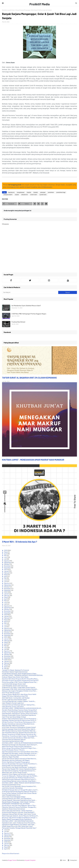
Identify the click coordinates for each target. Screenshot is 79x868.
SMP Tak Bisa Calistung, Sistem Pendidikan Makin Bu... (19, 731)
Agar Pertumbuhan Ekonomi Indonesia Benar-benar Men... (20, 752)
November (8, 566)
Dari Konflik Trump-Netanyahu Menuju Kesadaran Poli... (19, 786)
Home (63, 860)
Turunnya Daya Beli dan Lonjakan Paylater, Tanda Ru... (19, 701)
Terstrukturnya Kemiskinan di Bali (13, 741)
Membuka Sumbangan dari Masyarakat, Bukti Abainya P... (20, 745)
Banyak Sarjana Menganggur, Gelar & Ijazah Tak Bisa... (19, 802)
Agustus (7, 561)
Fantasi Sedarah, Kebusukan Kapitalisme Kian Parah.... (19, 800)
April (6, 554)
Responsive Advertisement (11, 853)
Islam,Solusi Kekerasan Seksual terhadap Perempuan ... (19, 755)
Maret (6, 552)
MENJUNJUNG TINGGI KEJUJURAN (13, 726)
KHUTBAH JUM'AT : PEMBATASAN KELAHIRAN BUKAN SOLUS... (22, 708)
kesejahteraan (21, 192)
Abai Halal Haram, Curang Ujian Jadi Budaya (16, 698)
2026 (6, 842)
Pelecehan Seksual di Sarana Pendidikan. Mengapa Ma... (19, 807)
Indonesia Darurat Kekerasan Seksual (14, 739)
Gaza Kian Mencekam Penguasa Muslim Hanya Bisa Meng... (20, 679)
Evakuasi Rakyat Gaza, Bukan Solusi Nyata (15, 677)
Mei (5, 556)
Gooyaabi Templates (30, 860)
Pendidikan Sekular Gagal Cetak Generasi (15, 672)
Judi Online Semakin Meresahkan (12, 788)
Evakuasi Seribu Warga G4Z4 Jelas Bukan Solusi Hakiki (19, 694)
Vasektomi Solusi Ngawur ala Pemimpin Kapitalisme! (19, 774)
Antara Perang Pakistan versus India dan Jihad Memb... (19, 781)
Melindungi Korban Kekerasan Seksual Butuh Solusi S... (19, 779)
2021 (6, 569)
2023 (6, 615)
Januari (7, 571)
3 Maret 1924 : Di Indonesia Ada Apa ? (20, 542)
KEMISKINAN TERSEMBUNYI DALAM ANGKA (16, 804)
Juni (6, 557)
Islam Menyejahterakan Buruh (11, 795)
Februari (7, 573)
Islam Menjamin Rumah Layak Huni (13, 703)
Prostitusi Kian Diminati (18, 322)
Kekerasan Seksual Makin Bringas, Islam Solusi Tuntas (19, 814)
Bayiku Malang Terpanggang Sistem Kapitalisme (17, 819)
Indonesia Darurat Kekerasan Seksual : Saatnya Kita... (19, 705)
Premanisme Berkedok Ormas (11, 785)
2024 (6, 637)
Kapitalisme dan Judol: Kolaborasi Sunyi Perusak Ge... (19, 823)
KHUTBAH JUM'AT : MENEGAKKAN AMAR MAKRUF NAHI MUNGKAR (33, 460)
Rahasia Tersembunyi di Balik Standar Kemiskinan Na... (19, 734)
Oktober (7, 564)
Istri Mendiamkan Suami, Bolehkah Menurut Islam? (26, 306)
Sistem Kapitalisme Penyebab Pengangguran (16, 762)
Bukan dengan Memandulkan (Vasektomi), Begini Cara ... (20, 748)
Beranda (4, 10)
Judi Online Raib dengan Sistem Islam (14, 684)
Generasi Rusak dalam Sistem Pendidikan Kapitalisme (19, 715)
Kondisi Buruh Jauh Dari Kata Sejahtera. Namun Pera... (19, 805)
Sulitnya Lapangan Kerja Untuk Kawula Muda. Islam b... (19, 729)
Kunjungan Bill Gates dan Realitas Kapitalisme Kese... (19, 778)
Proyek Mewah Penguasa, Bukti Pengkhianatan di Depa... (20, 674)
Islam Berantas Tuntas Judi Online (13, 706)
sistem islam (34, 195)
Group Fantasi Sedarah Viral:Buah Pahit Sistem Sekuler (19, 793)
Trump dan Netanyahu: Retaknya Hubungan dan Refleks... (20, 776)
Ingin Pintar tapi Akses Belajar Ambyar (14, 717)
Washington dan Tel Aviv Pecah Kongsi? (14, 772)
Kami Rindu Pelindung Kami (11, 693)
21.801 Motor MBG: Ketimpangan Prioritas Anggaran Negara (29, 314)
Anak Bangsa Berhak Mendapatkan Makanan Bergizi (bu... (20, 791)
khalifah (29, 192)
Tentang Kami (72, 860)
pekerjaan (43, 192)
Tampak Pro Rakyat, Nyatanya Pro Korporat (15, 670)
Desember (7, 568)
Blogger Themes (12, 860)
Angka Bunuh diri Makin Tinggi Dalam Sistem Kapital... (19, 687)
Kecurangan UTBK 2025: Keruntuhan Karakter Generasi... (20, 689)
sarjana (17, 195)
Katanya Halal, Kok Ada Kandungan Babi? (15, 765)
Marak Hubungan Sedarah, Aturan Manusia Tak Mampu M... (20, 816)
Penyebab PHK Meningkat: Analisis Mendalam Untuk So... (20, 753)
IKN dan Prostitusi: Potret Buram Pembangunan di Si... (19, 722)
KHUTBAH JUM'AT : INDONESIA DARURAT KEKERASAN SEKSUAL (22, 675)
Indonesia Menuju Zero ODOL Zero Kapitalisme (17, 798)
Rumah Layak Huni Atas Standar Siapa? (14, 700)
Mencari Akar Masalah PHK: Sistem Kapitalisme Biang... (19, 769)
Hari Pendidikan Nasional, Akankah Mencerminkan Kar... (20, 733)
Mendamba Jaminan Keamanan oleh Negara (16, 760)
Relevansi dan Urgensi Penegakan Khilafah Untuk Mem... (20, 691)
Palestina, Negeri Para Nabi (10, 757)
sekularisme (24, 195)
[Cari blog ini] (30, 292)
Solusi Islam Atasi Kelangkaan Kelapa (14, 797)
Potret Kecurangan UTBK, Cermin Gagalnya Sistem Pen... (20, 682)
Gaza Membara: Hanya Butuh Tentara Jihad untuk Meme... (20, 713)
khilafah (36, 192)
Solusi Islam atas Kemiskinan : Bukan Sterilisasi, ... (18, 811)
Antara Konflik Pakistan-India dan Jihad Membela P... (19, 812)
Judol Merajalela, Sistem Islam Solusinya (15, 686)
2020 (6, 550)
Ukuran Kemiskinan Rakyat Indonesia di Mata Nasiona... (20, 759)
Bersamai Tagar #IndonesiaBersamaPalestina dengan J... (20, 818)
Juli (5, 559)
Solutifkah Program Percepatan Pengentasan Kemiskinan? (20, 680)
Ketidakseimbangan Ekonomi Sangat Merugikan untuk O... (20, 790)
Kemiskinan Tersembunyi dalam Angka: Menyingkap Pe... (20, 736)
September (8, 562)
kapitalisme (11, 192)
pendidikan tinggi (61, 192)
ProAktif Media (40, 4)
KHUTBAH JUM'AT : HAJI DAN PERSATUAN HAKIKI (18, 821)
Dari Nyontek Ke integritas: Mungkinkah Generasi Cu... (19, 771)
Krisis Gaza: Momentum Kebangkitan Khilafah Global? (19, 727)
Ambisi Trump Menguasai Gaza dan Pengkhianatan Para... (20, 712)
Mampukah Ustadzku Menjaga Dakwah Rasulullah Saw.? (19, 828)
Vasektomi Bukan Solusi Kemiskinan (14, 809)
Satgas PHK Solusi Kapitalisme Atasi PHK (15, 696)
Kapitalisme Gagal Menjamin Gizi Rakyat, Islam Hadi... (19, 824)
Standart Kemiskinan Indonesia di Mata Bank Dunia (18, 724)
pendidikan (51, 192)
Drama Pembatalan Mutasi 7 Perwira (13, 750)
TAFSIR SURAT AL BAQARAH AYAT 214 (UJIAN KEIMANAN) (29, 378)
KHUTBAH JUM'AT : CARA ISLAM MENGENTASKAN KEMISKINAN (22, 743)
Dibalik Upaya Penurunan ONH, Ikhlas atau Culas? (17, 826)
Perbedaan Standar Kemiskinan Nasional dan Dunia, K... (20, 720)
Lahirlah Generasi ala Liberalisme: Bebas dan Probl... (19, 738)
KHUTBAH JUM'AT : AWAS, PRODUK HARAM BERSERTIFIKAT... (22, 783)
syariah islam (11, 10)
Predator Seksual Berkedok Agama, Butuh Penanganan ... (20, 719)
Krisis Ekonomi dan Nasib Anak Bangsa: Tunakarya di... (19, 767)
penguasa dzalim (8, 195)
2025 (6, 660)
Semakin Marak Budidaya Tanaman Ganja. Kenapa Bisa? (19, 710)
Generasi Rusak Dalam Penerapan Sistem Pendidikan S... (20, 764)
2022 (6, 592)
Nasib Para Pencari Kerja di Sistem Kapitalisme (17, 746)
